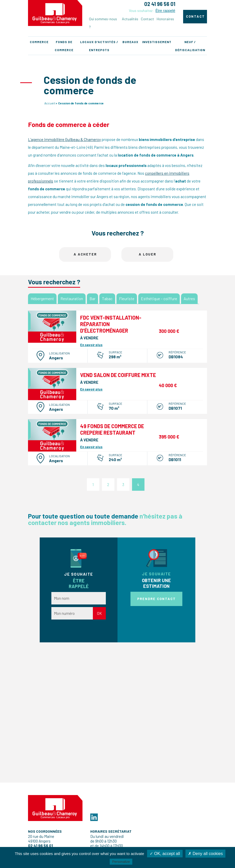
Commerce (39, 42)
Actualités (130, 19)
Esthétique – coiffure (159, 299)
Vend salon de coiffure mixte (118, 375)
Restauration (72, 299)
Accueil (50, 103)
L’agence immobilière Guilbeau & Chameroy (64, 139)
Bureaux (130, 42)
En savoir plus (91, 345)
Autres (189, 299)
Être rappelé (165, 11)
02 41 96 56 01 (160, 4)
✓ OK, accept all (165, 854)
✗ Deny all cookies (205, 854)
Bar (92, 299)
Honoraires (165, 19)
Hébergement (42, 299)
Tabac (107, 299)
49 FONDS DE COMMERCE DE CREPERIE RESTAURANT (112, 429)
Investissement (157, 42)
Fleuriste (127, 299)
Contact (147, 19)
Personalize (121, 862)
